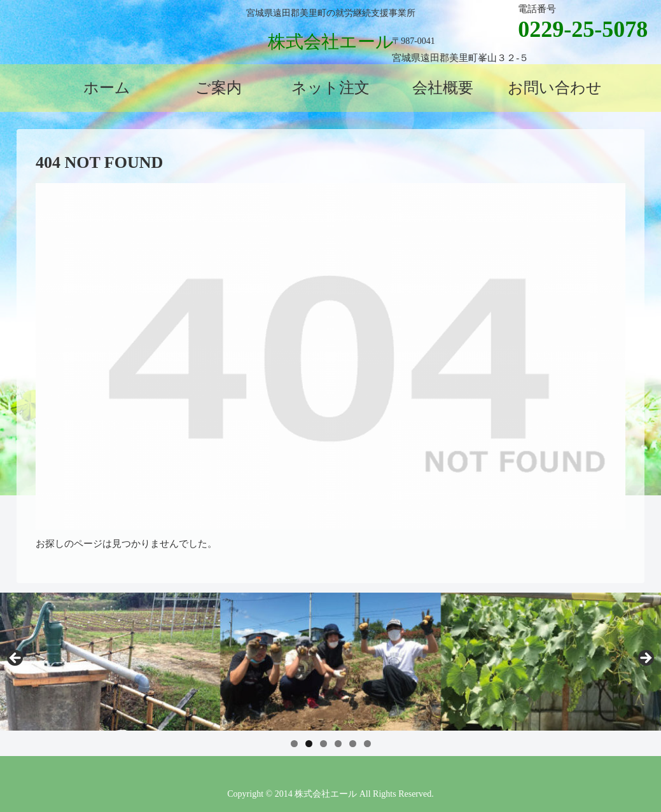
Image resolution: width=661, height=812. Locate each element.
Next (645, 659)
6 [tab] (367, 744)
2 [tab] (309, 744)
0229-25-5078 (583, 29)
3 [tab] (324, 744)
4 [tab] (338, 744)
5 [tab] (353, 744)
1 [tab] (294, 744)
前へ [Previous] (16, 659)
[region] (330, 662)
